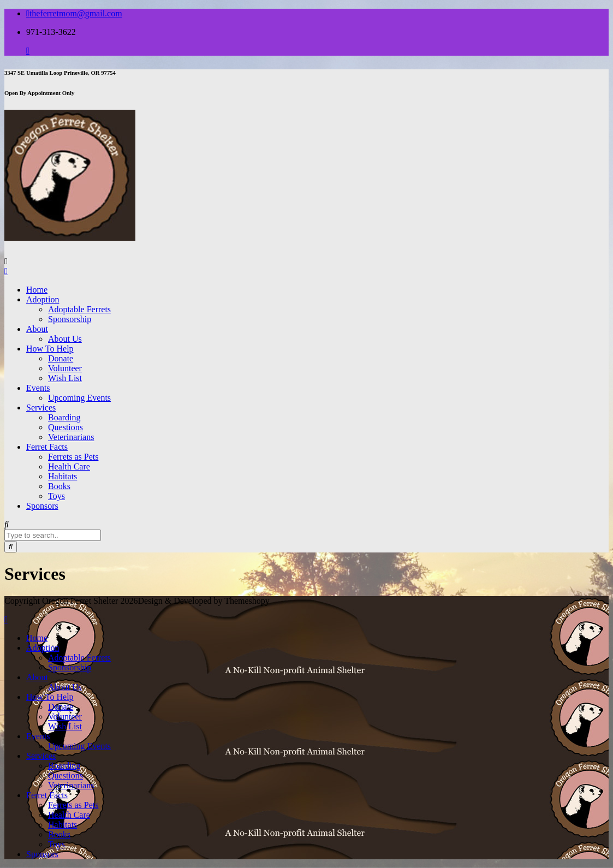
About (37, 329)
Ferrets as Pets (73, 457)
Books (59, 486)
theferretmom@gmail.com (74, 13)
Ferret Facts (47, 447)
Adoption (43, 299)
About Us (65, 339)
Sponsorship (70, 319)
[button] (70, 175)
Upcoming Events (79, 398)
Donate (61, 358)
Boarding (64, 417)
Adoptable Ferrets (79, 309)
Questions (66, 427)
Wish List (65, 378)
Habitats (63, 476)
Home (37, 290)
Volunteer (65, 368)
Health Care (69, 466)
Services (41, 408)
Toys (56, 496)
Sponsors (42, 506)
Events (38, 388)
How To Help (50, 349)
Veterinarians (71, 437)
